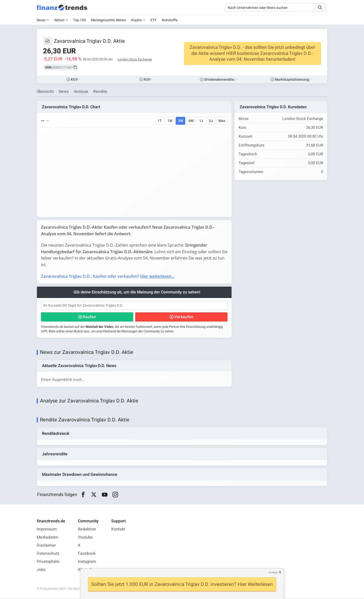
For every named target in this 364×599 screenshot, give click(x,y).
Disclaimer (46, 546)
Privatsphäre (48, 562)
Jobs (41, 570)
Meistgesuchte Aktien (109, 20)
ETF (154, 20)
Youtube (85, 538)
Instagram (87, 562)
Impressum (47, 530)
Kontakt (118, 530)
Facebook (87, 554)
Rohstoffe (170, 20)
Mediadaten (48, 538)
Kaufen (89, 317)
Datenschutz (48, 554)
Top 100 (79, 20)
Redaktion (87, 530)
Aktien (59, 20)
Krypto (136, 20)
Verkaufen (184, 317)
